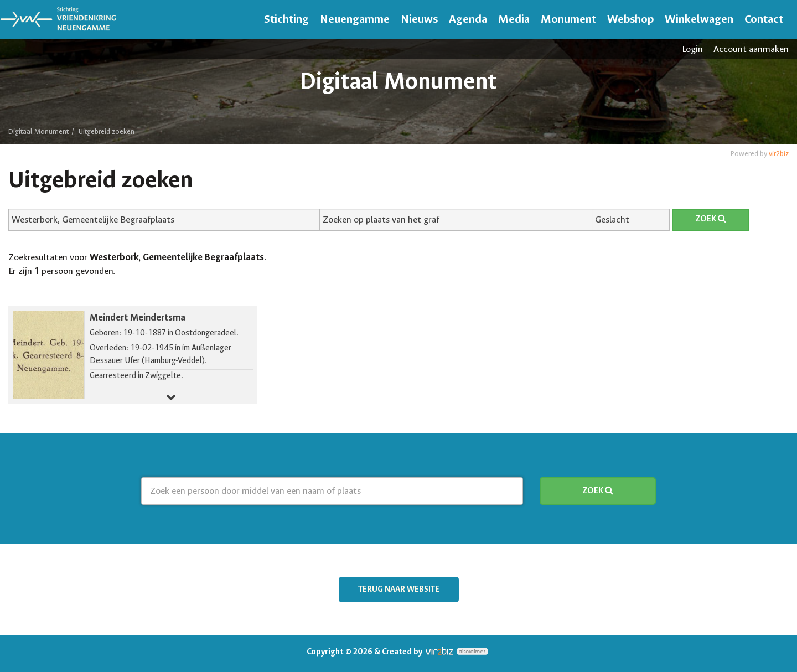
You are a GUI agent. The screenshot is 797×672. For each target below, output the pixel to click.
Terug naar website (399, 589)
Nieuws (419, 19)
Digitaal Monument (38, 131)
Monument (568, 19)
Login (692, 49)
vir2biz (779, 154)
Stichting (286, 19)
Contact (764, 19)
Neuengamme (355, 19)
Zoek (711, 219)
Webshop (630, 19)
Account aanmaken (751, 49)
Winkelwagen (699, 19)
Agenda (468, 19)
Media (514, 19)
